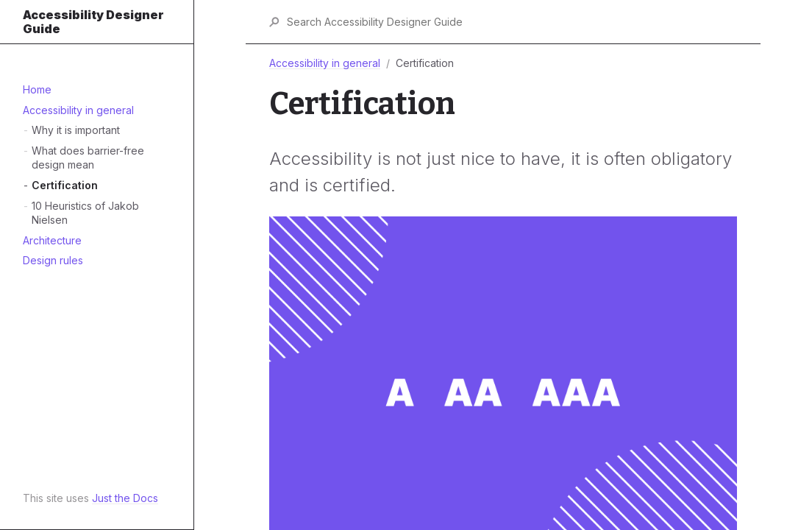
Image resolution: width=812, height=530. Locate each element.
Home (37, 89)
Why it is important (76, 130)
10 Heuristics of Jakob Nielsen (85, 213)
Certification (65, 185)
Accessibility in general (78, 110)
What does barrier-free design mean (88, 158)
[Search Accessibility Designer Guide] (511, 22)
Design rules (53, 260)
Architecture (52, 240)
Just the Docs (125, 498)
